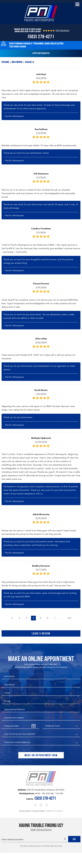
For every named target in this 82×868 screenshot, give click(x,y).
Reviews (17, 62)
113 (69, 618)
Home (5, 62)
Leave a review (41, 633)
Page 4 (30, 62)
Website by (54, 811)
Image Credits (38, 811)
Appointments (41, 53)
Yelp (47, 805)
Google (41, 805)
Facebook (35, 805)
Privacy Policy (25, 811)
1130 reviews (62, 31)
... (62, 618)
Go (74, 839)
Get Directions (41, 830)
